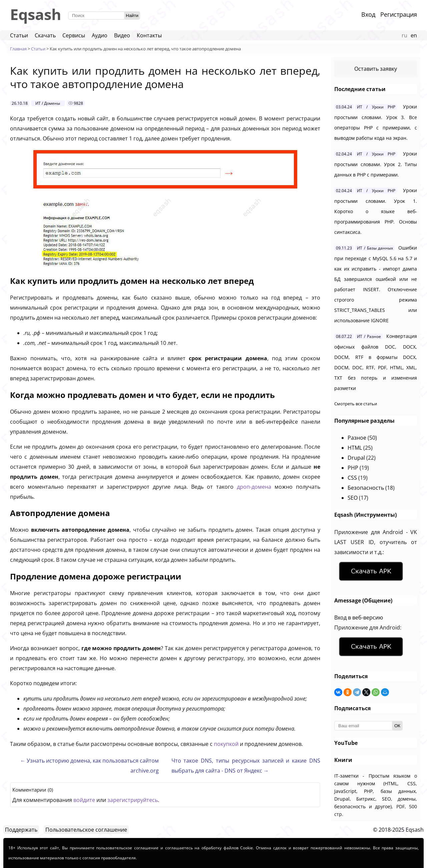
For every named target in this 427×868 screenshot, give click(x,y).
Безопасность (366, 488)
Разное (357, 438)
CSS (352, 478)
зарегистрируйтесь (133, 800)
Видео (122, 35)
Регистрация (399, 14)
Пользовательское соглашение (86, 830)
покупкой (226, 744)
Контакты (149, 35)
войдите (84, 800)
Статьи (19, 35)
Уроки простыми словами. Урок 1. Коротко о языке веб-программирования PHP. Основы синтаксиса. (376, 211)
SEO (353, 498)
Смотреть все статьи (356, 404)
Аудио (100, 35)
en (414, 35)
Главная (18, 49)
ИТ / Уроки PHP (376, 107)
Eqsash (36, 14)
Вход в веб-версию (359, 617)
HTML (355, 448)
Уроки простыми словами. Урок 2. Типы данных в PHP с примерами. (376, 164)
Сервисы (74, 35)
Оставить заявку (376, 69)
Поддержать (21, 830)
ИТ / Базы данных (375, 248)
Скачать (45, 35)
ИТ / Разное (369, 336)
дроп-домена (254, 487)
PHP (353, 468)
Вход (368, 14)
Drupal (356, 458)
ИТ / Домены (48, 103)
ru (404, 35)
